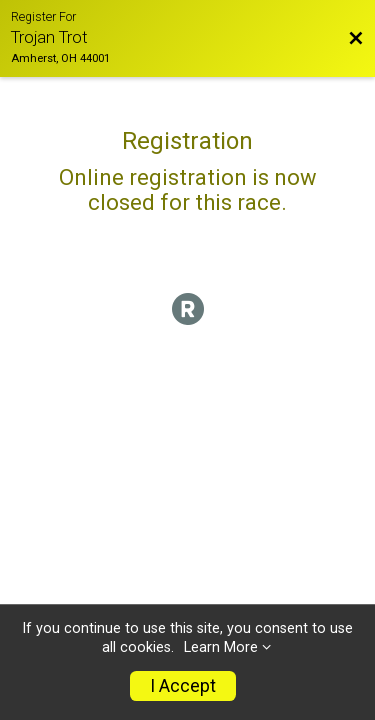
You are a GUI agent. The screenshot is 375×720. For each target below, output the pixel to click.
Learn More (221, 647)
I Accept (183, 686)
